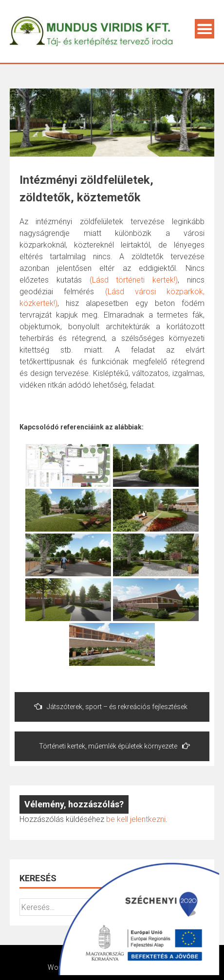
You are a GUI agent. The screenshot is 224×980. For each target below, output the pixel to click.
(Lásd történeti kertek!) (134, 280)
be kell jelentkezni (136, 819)
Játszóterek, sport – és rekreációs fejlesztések (111, 706)
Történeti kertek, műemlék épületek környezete (114, 746)
